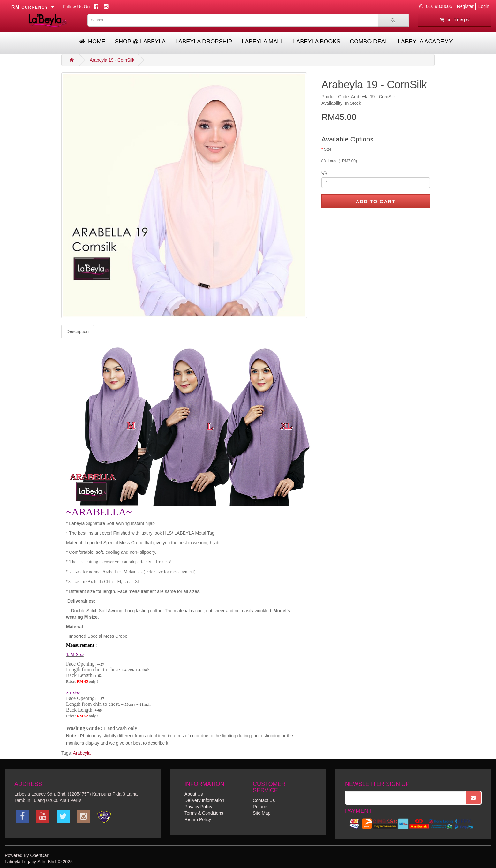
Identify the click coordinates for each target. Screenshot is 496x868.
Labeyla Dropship (204, 42)
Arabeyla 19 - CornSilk (112, 60)
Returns (261, 807)
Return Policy (198, 819)
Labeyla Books (317, 42)
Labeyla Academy (425, 42)
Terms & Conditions (204, 813)
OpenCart (40, 855)
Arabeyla (82, 753)
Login (484, 6)
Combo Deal (369, 42)
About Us (194, 794)
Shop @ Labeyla (140, 42)
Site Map (262, 813)
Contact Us (264, 800)
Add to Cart (376, 201)
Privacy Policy (198, 807)
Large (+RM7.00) (339, 161)
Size (328, 149)
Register (465, 6)
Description (78, 331)
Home (92, 42)
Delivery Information (204, 800)
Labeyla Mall (263, 42)
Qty (324, 172)
